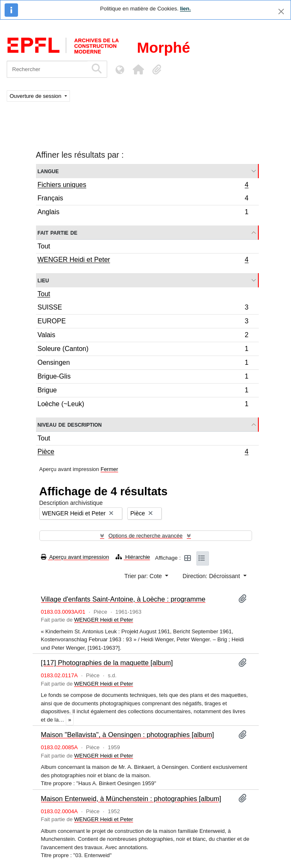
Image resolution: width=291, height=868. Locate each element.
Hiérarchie (133, 557)
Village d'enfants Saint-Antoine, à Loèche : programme (123, 599)
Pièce (143, 453)
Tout (44, 246)
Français (143, 199)
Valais (143, 336)
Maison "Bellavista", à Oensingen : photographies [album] (128, 735)
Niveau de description (70, 424)
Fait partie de (58, 232)
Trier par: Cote (144, 576)
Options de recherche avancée (145, 536)
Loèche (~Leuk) (143, 405)
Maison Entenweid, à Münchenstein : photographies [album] (131, 799)
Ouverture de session (36, 96)
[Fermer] (281, 12)
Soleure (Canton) (143, 350)
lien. (185, 9)
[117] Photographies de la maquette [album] (107, 663)
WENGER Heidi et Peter (143, 261)
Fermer (109, 469)
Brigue (143, 391)
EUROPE (143, 322)
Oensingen (143, 364)
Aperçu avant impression (75, 557)
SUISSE (143, 309)
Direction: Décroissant (212, 576)
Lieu (43, 280)
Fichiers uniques (143, 186)
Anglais (143, 213)
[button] (138, 69)
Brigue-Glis (143, 378)
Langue (48, 171)
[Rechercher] (47, 69)
